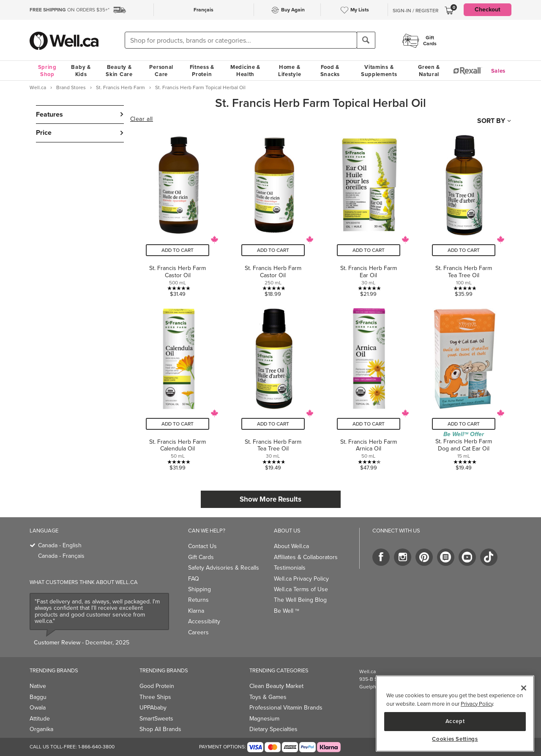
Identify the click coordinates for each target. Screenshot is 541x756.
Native (38, 686)
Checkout (488, 10)
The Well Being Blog (300, 600)
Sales (499, 71)
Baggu (38, 697)
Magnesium (264, 719)
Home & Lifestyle (290, 71)
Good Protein (157, 686)
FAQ (194, 579)
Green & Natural (429, 71)
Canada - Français (61, 556)
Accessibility (204, 621)
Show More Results (270, 499)
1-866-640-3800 (96, 747)
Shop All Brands (160, 729)
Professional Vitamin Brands (286, 708)
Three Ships (155, 697)
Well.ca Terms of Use (301, 589)
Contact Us (202, 546)
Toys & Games (268, 697)
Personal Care (161, 71)
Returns (198, 600)
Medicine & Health (245, 71)
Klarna (196, 611)
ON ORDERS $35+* (70, 10)
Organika (41, 729)
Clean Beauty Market (276, 686)
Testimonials (290, 568)
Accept (455, 721)
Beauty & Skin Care (119, 71)
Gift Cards (201, 557)
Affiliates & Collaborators (306, 557)
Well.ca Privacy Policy (301, 579)
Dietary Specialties (273, 729)
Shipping (199, 589)
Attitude (40, 719)
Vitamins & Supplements (379, 71)
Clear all (142, 119)
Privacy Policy (477, 704)
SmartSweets (156, 719)
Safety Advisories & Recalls (224, 568)
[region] (455, 714)
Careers (198, 632)
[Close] (524, 688)
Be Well (287, 611)
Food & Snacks (330, 71)
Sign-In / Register (415, 11)
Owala (38, 708)
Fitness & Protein (202, 71)
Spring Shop (47, 71)
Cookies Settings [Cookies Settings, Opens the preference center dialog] (455, 739)
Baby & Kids (81, 71)
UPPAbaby (153, 708)
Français (204, 10)
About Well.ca (291, 546)
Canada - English (60, 545)
